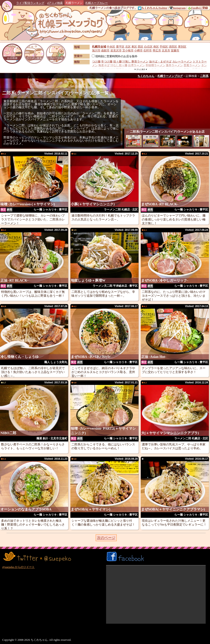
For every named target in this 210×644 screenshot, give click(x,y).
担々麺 (117, 61)
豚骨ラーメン (140, 61)
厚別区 (182, 47)
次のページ (106, 538)
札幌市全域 (99, 47)
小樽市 (138, 50)
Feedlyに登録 (198, 8)
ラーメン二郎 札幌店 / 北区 (121, 210)
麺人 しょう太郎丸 (56, 362)
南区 (156, 47)
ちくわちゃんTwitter (153, 8)
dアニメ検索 (55, 3)
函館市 (105, 50)
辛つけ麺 (107, 61)
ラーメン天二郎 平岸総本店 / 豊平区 (115, 286)
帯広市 (157, 50)
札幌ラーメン (74, 3)
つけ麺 (96, 61)
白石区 (148, 47)
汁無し (127, 61)
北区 (128, 47)
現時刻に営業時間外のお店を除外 (115, 56)
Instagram (177, 8)
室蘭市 (175, 50)
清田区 (173, 47)
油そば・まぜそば (160, 61)
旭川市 (96, 50)
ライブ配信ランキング (30, 3)
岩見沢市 (116, 50)
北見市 (166, 50)
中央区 (111, 47)
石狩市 (148, 50)
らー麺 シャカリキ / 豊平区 (50, 210)
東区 (134, 47)
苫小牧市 (128, 50)
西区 (141, 47)
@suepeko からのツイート (18, 567)
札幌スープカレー (97, 3)
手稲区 (164, 47)
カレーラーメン (182, 61)
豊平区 (120, 47)
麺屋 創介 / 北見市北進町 (52, 438)
